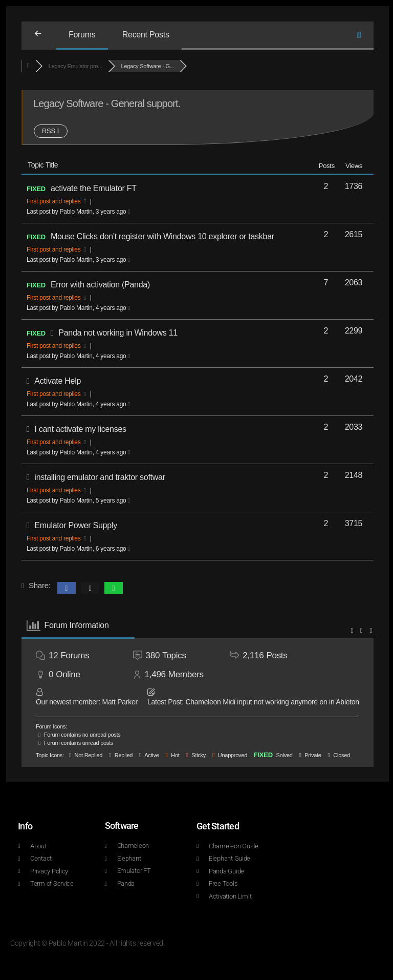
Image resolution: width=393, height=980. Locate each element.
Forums (82, 35)
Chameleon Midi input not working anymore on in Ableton (272, 702)
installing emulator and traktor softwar (100, 477)
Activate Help (58, 381)
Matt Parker (119, 702)
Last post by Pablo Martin (78, 212)
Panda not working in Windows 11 (118, 333)
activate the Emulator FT (94, 188)
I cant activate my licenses (80, 429)
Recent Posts (146, 35)
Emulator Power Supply (76, 525)
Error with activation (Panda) (100, 285)
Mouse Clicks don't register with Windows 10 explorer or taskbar (162, 236)
